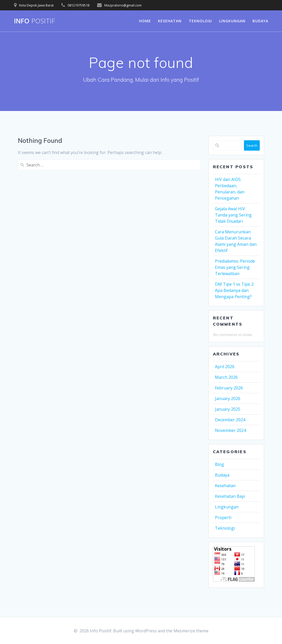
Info (34, 21)
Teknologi (200, 21)
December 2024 (230, 420)
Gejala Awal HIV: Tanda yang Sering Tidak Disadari (233, 215)
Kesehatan (170, 21)
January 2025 (228, 409)
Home (145, 21)
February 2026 (229, 388)
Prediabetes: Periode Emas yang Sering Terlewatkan (235, 267)
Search (252, 145)
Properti (223, 517)
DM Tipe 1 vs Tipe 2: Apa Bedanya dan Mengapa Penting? (235, 290)
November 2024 (230, 430)
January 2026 (228, 398)
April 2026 (225, 367)
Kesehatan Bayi (230, 496)
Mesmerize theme (191, 631)
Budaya (260, 21)
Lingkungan (232, 21)
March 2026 (226, 377)
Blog (219, 464)
